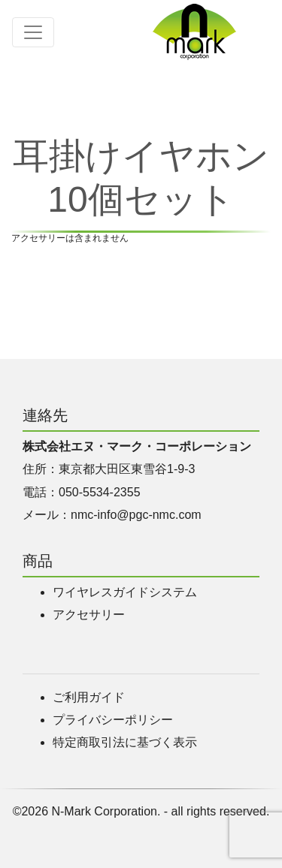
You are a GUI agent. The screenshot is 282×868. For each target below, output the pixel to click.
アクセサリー (89, 615)
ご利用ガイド (89, 697)
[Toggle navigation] (33, 32)
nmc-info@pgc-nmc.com (136, 515)
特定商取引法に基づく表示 (125, 742)
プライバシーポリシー (113, 720)
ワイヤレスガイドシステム (125, 592)
